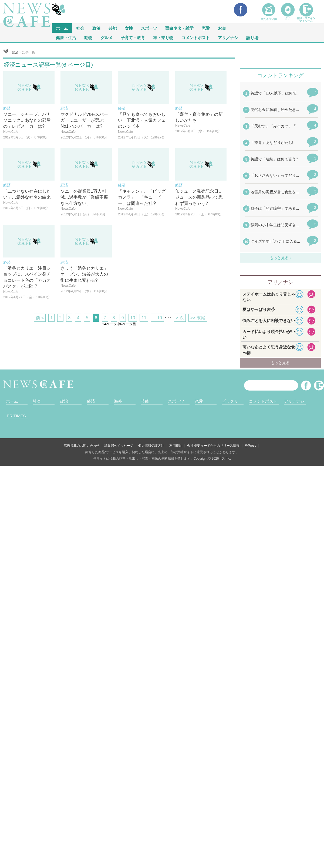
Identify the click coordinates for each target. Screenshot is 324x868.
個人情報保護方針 (151, 848)
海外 (118, 803)
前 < (40, 385)
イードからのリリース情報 (220, 848)
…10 (157, 385)
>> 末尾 (198, 385)
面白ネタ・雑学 (179, 28)
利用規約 (176, 848)
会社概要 (194, 848)
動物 (88, 37)
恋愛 (206, 28)
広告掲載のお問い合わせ (82, 848)
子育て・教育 (133, 37)
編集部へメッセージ (119, 848)
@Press (250, 848)
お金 (222, 28)
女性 (129, 28)
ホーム (12, 803)
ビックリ (230, 803)
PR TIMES (16, 818)
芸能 (113, 28)
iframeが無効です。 (280, 573)
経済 (91, 803)
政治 (96, 28)
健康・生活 (66, 37)
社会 (80, 28)
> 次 (180, 385)
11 (144, 385)
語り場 (252, 37)
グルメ (107, 37)
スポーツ (149, 28)
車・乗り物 (163, 37)
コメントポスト (196, 37)
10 (133, 385)
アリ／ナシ (228, 37)
